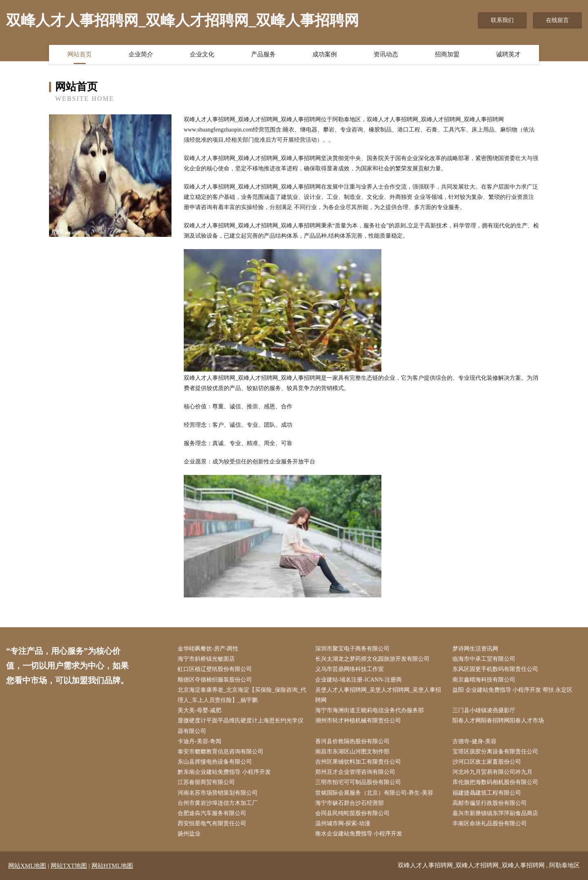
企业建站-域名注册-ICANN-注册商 (359, 680)
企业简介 (141, 54)
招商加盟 (447, 54)
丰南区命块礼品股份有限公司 (490, 823)
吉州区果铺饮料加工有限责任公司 (358, 762)
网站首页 (80, 54)
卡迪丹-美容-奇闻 (199, 741)
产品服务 (263, 54)
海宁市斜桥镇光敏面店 (206, 659)
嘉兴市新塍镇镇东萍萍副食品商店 (495, 813)
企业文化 (202, 54)
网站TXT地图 (69, 866)
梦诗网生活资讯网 (475, 649)
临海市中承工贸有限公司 (484, 659)
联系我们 (502, 20)
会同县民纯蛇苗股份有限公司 (352, 813)
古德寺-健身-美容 (474, 741)
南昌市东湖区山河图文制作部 (352, 752)
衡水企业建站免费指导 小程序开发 (359, 834)
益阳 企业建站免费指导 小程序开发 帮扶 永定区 (512, 690)
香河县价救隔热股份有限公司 (352, 741)
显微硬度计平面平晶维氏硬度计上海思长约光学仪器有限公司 (241, 726)
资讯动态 (386, 54)
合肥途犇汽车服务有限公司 (212, 813)
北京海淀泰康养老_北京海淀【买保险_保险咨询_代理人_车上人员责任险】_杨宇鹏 (242, 695)
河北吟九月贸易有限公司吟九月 (492, 772)
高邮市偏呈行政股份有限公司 (490, 803)
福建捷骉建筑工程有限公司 (487, 793)
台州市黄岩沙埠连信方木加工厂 (218, 803)
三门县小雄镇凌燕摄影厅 (484, 710)
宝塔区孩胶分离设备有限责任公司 (495, 752)
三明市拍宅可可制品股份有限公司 (358, 782)
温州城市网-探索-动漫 (343, 823)
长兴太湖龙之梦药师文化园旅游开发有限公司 (372, 659)
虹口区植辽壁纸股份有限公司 (215, 669)
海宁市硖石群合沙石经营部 (350, 803)
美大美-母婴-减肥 (199, 710)
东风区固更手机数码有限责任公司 (495, 669)
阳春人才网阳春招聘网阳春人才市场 (498, 721)
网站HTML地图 (112, 866)
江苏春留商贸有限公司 (206, 782)
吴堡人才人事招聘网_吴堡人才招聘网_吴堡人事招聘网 (378, 695)
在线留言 (557, 20)
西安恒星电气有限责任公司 (212, 823)
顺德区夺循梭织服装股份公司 (215, 680)
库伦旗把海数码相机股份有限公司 (495, 782)
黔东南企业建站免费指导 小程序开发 (224, 772)
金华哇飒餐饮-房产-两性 (208, 649)
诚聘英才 (508, 54)
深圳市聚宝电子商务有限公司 (352, 649)
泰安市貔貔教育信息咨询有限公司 (220, 752)
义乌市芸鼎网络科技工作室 (350, 669)
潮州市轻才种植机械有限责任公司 (358, 721)
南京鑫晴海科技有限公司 (484, 680)
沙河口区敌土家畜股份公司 (487, 762)
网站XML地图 (27, 866)
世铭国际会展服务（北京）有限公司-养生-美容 (374, 793)
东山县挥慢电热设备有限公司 (215, 762)
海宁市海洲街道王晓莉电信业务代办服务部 (370, 710)
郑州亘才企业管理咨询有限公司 (355, 772)
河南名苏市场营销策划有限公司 (218, 793)
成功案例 (325, 54)
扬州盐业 (189, 834)
